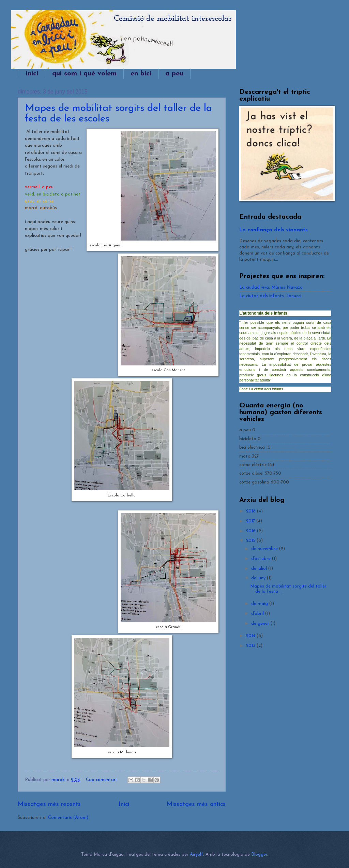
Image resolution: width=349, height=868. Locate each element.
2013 (251, 646)
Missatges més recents (49, 804)
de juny (259, 578)
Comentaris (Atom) (68, 818)
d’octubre (262, 559)
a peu (174, 74)
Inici (124, 804)
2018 (252, 511)
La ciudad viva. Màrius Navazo (271, 287)
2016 (252, 531)
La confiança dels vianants (274, 230)
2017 (251, 521)
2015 (251, 541)
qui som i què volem (84, 74)
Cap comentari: (102, 780)
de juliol (260, 569)
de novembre (265, 549)
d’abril (258, 614)
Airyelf (196, 855)
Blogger (259, 855)
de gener (261, 624)
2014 (251, 636)
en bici (141, 74)
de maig (260, 604)
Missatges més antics (196, 804)
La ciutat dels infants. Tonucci (270, 296)
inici (32, 74)
